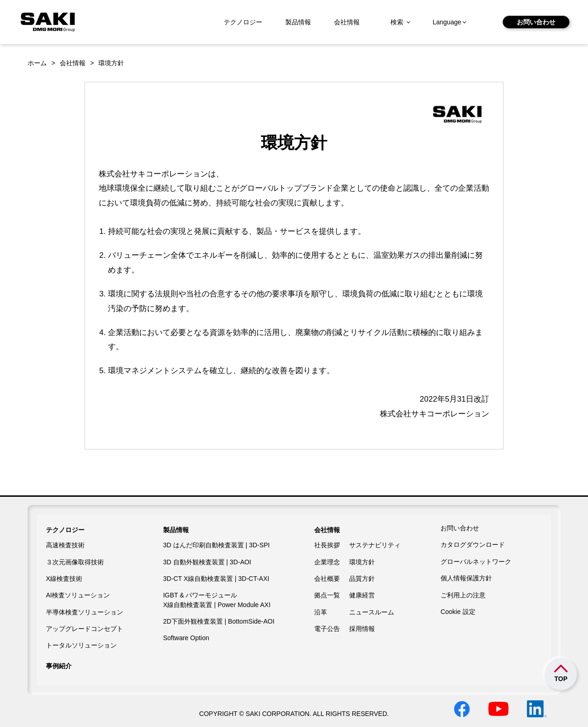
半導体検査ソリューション (85, 612)
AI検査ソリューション (78, 595)
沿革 (321, 612)
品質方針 (362, 579)
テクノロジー (243, 22)
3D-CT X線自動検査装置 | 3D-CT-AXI (216, 579)
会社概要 (327, 579)
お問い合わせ (536, 22)
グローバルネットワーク (476, 562)
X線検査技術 (64, 579)
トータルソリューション (81, 645)
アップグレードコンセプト (85, 629)
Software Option (186, 638)
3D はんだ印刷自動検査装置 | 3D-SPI (216, 545)
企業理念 (327, 562)
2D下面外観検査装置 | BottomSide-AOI (219, 621)
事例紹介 (59, 666)
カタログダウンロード (473, 545)
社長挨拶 (327, 545)
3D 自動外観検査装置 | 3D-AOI (207, 562)
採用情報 (362, 629)
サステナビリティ (375, 545)
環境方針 (362, 562)
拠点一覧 (327, 595)
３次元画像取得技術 (75, 562)
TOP (561, 679)
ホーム (37, 63)
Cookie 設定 (458, 612)
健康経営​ (362, 595)
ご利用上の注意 (463, 595)
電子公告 (327, 629)
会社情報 (347, 22)
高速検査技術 (65, 545)
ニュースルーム (372, 612)
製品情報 (298, 22)
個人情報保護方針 (466, 578)
